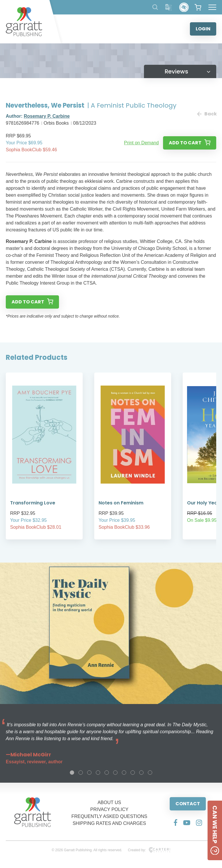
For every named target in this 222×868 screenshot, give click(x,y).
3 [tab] (89, 773)
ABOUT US (109, 802)
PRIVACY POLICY (109, 809)
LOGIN (203, 29)
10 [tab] (150, 773)
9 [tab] (141, 773)
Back (207, 114)
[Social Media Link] (175, 823)
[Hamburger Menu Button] (212, 7)
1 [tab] (72, 773)
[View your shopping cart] (198, 7)
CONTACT (188, 804)
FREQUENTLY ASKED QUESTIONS (109, 816)
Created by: (149, 850)
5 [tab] (107, 773)
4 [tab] (98, 773)
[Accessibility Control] (184, 7)
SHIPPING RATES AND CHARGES (109, 823)
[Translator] (169, 7)
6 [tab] (115, 773)
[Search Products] (155, 7)
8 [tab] (133, 773)
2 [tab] (81, 773)
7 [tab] (124, 773)
